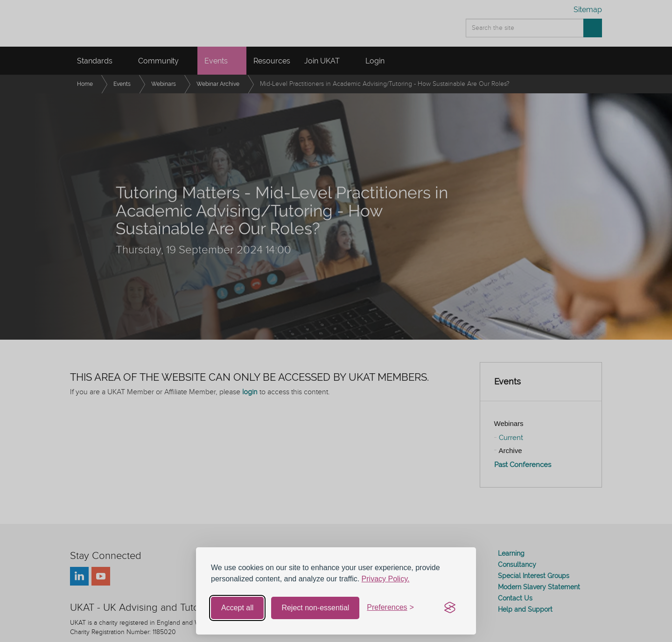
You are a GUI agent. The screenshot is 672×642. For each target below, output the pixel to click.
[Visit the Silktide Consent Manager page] (450, 608)
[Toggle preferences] (390, 608)
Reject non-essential (315, 608)
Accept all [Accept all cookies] (237, 608)
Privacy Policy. (386, 579)
